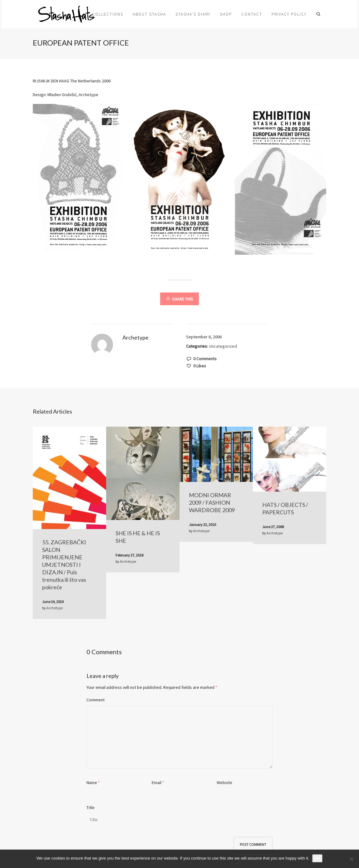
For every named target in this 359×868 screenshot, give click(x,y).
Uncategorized (223, 346)
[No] (351, 859)
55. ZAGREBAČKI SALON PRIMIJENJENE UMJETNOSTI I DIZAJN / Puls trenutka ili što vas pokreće (64, 565)
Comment (96, 700)
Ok (317, 858)
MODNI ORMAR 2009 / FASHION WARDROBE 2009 (212, 503)
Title (91, 807)
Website (224, 782)
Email (157, 782)
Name (92, 782)
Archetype (55, 608)
